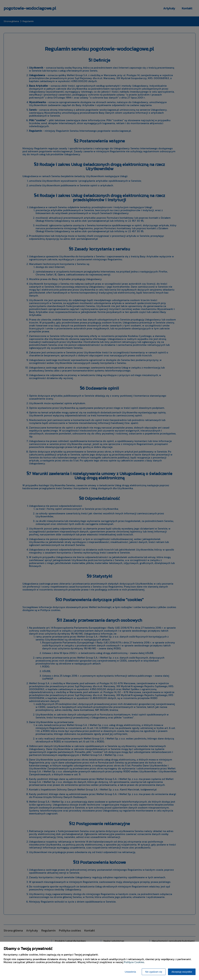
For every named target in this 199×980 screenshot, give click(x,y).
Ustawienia (130, 972)
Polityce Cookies (134, 962)
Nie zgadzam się (154, 972)
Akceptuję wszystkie (182, 972)
